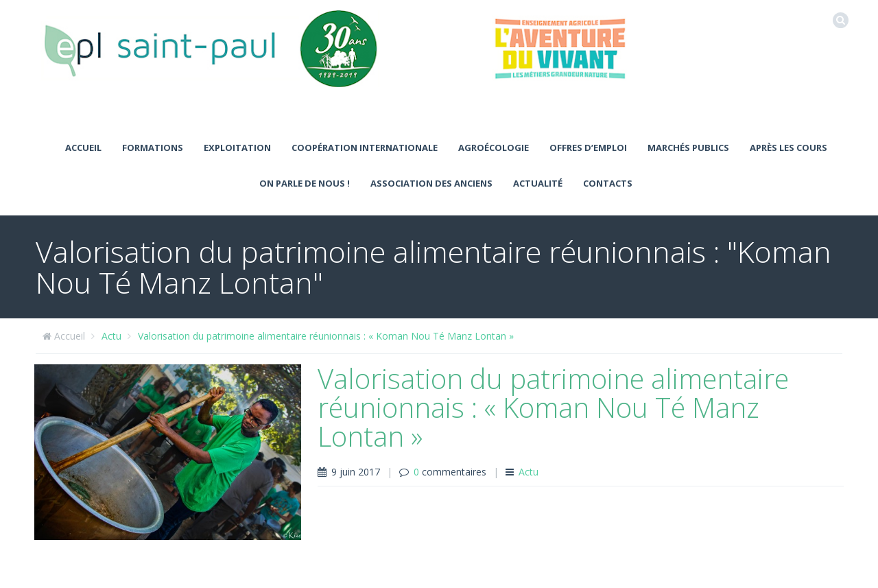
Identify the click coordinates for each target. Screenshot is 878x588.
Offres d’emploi (588, 148)
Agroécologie (494, 148)
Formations (153, 148)
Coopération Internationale (365, 148)
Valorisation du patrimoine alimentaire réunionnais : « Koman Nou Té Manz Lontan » (326, 336)
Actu (111, 336)
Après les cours (788, 148)
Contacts (608, 183)
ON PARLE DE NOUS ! (305, 183)
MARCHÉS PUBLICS (688, 148)
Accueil (83, 148)
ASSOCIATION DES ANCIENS (431, 183)
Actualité (538, 183)
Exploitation (237, 148)
